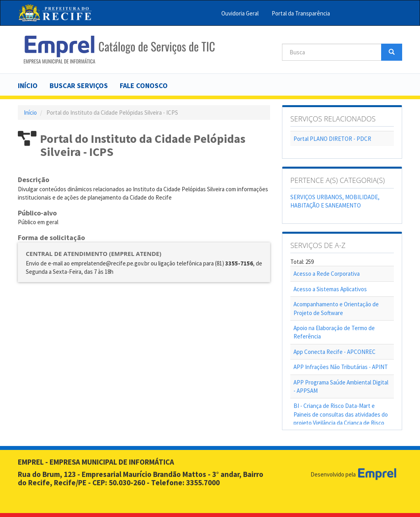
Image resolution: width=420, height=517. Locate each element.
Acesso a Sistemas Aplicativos (330, 289)
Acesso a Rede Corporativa (327, 274)
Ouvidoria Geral (240, 13)
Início (28, 86)
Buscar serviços (79, 86)
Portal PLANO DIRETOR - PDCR (332, 139)
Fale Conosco (144, 86)
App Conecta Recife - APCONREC (335, 352)
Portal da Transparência (301, 13)
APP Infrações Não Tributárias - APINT (341, 367)
